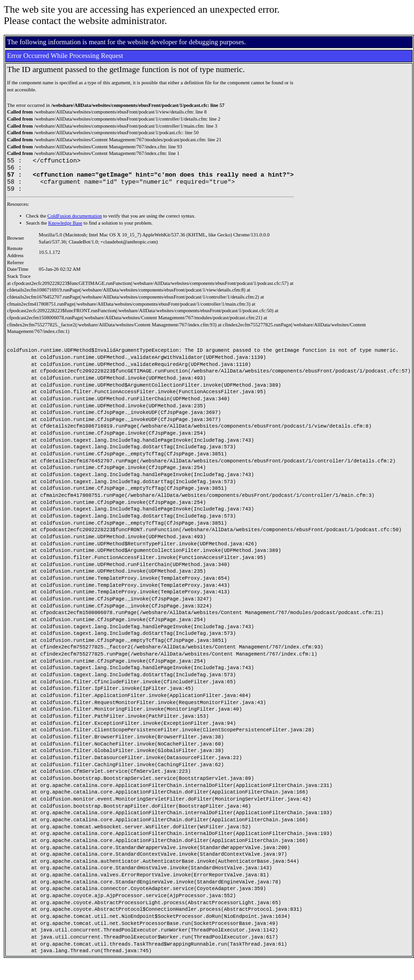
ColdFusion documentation (75, 223)
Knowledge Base (65, 230)
